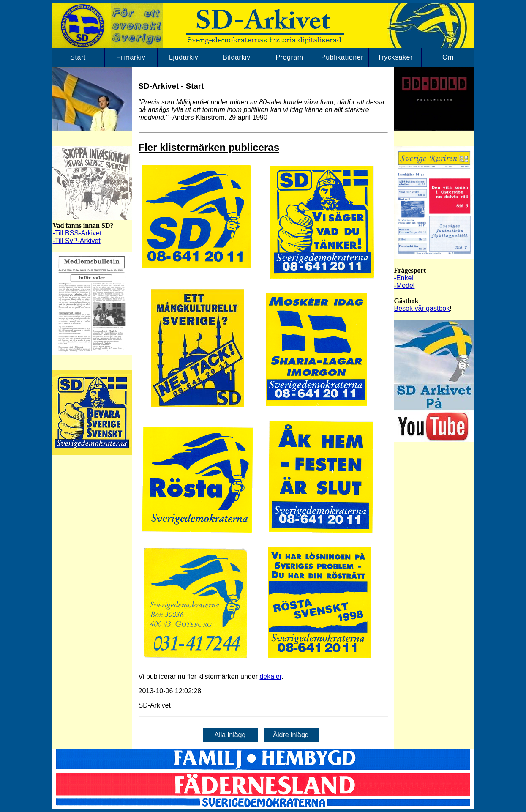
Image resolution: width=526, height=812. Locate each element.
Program (289, 57)
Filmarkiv (131, 57)
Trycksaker (395, 57)
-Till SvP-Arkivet (77, 241)
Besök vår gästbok (422, 308)
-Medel (405, 286)
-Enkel (404, 278)
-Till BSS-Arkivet (77, 233)
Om (448, 57)
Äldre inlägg (291, 735)
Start (78, 57)
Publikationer (342, 57)
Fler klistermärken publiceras (209, 147)
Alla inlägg (230, 735)
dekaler (270, 677)
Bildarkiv (237, 57)
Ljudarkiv (184, 57)
